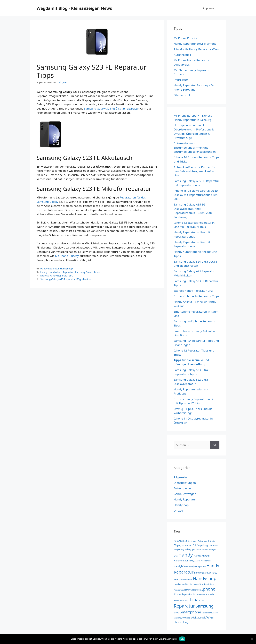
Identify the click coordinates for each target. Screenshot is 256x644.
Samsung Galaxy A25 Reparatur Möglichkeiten (66, 279)
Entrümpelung (183, 488)
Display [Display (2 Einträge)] (213, 541)
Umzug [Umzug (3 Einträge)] (187, 618)
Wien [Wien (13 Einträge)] (210, 617)
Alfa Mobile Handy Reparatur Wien (196, 49)
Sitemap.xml (182, 95)
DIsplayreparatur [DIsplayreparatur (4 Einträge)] (183, 545)
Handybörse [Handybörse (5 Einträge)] (181, 566)
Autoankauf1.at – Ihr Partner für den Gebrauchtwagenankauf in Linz (195, 171)
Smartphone (93, 272)
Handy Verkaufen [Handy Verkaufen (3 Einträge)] (192, 590)
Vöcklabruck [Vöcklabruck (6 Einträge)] (198, 618)
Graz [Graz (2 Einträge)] (176, 556)
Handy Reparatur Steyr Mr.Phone (195, 44)
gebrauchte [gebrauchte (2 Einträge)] (196, 550)
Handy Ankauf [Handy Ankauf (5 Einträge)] (202, 556)
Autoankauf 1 (182, 55)
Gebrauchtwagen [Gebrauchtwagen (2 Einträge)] (209, 550)
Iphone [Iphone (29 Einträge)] (208, 589)
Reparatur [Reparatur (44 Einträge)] (184, 606)
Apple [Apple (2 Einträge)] (190, 541)
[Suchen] (215, 445)
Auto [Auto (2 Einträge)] (195, 541)
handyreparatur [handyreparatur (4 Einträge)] (202, 573)
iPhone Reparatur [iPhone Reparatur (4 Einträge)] (183, 594)
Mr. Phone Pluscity (67, 256)
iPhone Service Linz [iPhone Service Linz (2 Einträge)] (182, 600)
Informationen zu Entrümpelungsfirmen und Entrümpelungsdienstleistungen (195, 147)
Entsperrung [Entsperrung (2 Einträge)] (179, 550)
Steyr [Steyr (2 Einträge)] (180, 618)
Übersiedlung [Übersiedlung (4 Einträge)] (181, 622)
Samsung (80, 272)
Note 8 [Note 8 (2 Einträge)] (201, 600)
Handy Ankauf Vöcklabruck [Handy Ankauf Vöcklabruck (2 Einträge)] (200, 561)
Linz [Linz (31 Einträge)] (194, 599)
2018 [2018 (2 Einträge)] (176, 541)
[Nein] (252, 639)
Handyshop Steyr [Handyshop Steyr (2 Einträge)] (196, 584)
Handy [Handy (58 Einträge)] (185, 555)
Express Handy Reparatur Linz (57, 276)
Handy (44, 272)
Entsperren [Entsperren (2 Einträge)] (213, 545)
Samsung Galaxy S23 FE (112, 108)
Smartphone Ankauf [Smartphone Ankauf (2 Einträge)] (210, 613)
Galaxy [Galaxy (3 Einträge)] (188, 549)
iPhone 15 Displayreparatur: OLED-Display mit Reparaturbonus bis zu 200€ (196, 195)
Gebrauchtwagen (185, 494)
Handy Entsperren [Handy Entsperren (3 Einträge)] (197, 566)
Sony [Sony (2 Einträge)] (176, 618)
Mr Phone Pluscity (185, 38)
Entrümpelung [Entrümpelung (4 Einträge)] (200, 545)
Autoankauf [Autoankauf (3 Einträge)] (203, 541)
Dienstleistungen (185, 483)
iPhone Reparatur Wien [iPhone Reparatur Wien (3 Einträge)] (204, 594)
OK (182, 639)
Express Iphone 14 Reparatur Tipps (196, 296)
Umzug (178, 511)
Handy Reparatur (50, 269)
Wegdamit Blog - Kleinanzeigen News (74, 8)
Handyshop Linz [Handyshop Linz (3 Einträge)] (181, 584)
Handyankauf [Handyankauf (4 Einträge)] (181, 561)
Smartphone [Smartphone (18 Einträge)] (190, 612)
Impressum (210, 8)
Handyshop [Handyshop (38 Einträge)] (205, 578)
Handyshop (66, 269)
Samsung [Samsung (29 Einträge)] (205, 606)
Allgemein (180, 477)
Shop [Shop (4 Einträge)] (176, 613)
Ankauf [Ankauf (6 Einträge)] (183, 541)
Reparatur (68, 272)
